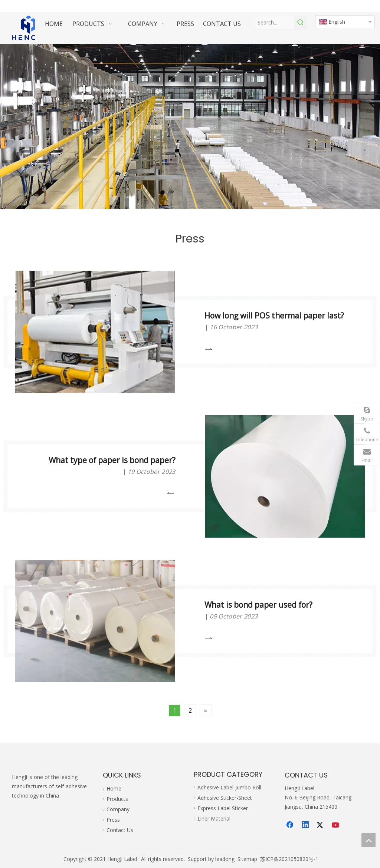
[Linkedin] (306, 825)
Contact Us (120, 830)
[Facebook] (291, 825)
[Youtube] (336, 825)
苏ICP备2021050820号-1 (289, 859)
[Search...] (274, 23)
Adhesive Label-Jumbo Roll (229, 787)
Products (117, 799)
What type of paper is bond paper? (112, 460)
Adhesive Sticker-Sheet (225, 798)
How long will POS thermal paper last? (274, 316)
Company (118, 809)
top (368, 840)
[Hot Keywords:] (301, 23)
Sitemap (247, 859)
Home (114, 788)
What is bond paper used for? (258, 605)
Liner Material (214, 819)
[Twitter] (321, 825)
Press (113, 820)
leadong (225, 859)
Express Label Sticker (223, 808)
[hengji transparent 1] (29, 28)
